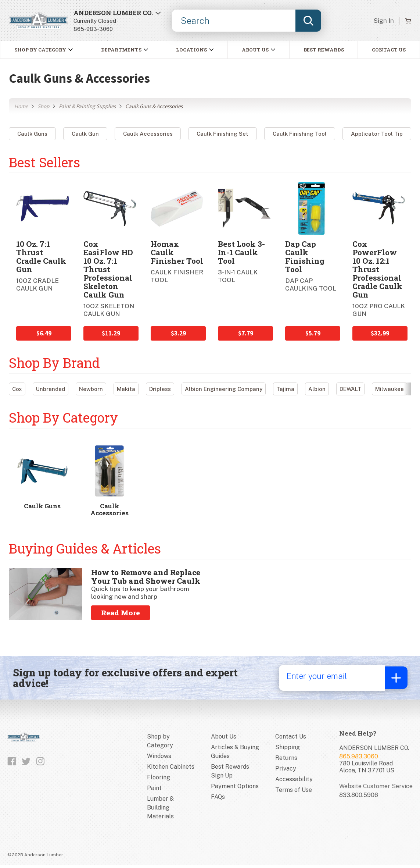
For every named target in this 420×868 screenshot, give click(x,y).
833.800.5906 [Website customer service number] (359, 797)
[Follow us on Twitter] (26, 764)
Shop (43, 106)
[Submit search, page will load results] (308, 21)
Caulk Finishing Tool (300, 134)
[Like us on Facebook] (12, 764)
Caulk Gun (85, 134)
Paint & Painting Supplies (87, 106)
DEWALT (350, 389)
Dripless (160, 389)
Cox (17, 389)
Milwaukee (390, 389)
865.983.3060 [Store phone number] (359, 759)
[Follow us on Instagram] (40, 764)
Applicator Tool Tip (377, 134)
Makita (126, 389)
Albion (317, 389)
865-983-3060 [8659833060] (93, 29)
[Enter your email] (330, 680)
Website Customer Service (376, 788)
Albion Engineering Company (224, 389)
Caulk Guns (32, 134)
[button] (125, 50)
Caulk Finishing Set (222, 134)
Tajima (285, 389)
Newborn (91, 389)
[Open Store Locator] (117, 21)
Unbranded (51, 389)
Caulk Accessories (148, 134)
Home (21, 106)
